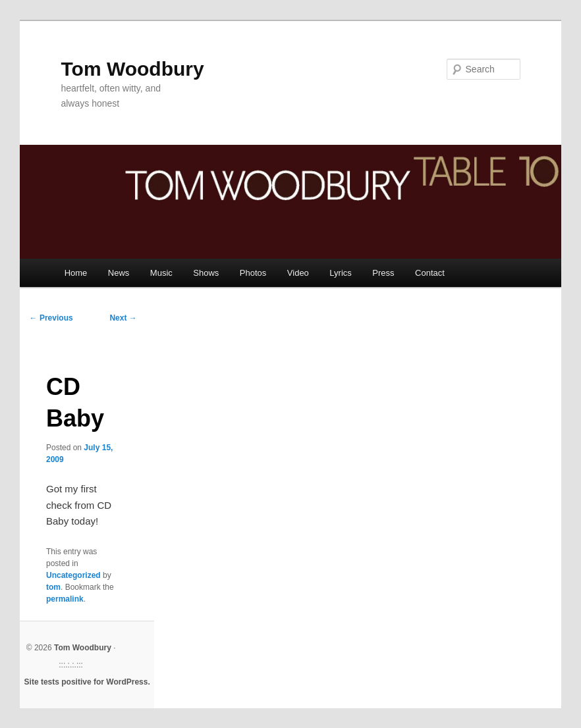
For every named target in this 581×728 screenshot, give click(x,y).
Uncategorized (73, 575)
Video (298, 273)
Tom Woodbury (132, 69)
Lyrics (340, 273)
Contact (430, 273)
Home (76, 273)
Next (123, 318)
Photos (253, 273)
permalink (65, 599)
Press (383, 273)
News (119, 273)
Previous (51, 318)
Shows (206, 273)
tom (53, 587)
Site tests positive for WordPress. (87, 682)
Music (161, 273)
